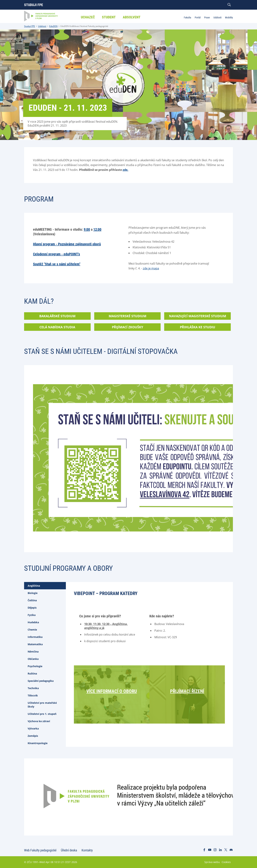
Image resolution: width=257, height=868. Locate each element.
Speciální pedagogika (41, 681)
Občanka (33, 659)
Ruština (32, 673)
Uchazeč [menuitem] (88, 17)
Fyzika (32, 615)
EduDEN (53, 26)
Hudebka (33, 622)
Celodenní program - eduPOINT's (56, 254)
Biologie (33, 593)
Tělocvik (33, 695)
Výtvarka (33, 728)
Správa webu (212, 862)
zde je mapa (151, 268)
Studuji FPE (34, 5)
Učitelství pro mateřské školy (42, 705)
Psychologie (35, 666)
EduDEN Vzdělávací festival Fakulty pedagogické (84, 26)
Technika (33, 688)
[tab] (45, 586)
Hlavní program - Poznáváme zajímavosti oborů (67, 244)
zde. (125, 170)
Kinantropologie (38, 743)
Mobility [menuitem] (229, 17)
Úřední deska (69, 850)
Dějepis (32, 608)
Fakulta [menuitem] (187, 17)
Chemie (32, 630)
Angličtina (34, 586)
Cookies (226, 862)
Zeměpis (33, 736)
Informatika (35, 637)
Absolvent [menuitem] (132, 17)
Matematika (35, 644)
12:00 (97, 229)
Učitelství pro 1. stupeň (42, 714)
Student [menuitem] (109, 17)
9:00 (87, 229)
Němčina (33, 652)
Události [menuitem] (217, 17)
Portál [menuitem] (198, 17)
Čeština (32, 600)
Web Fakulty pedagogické (40, 850)
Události (42, 26)
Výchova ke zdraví (39, 721)
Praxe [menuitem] (207, 17)
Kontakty (87, 850)
